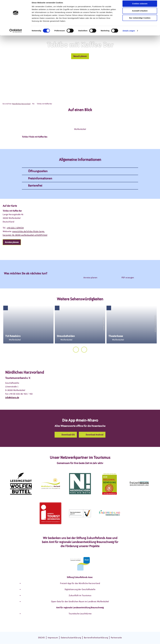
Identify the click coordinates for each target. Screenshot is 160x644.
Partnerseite (116, 638)
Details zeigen (129, 33)
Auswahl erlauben (140, 13)
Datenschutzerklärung (71, 638)
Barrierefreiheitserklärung (96, 638)
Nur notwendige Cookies (140, 20)
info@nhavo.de (12, 397)
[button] (80, 56)
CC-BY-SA (103, 328)
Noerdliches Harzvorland (21, 104)
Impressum (53, 638)
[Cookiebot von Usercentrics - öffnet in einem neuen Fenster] (16, 33)
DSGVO (41, 638)
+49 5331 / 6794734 (15, 228)
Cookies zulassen (140, 6)
